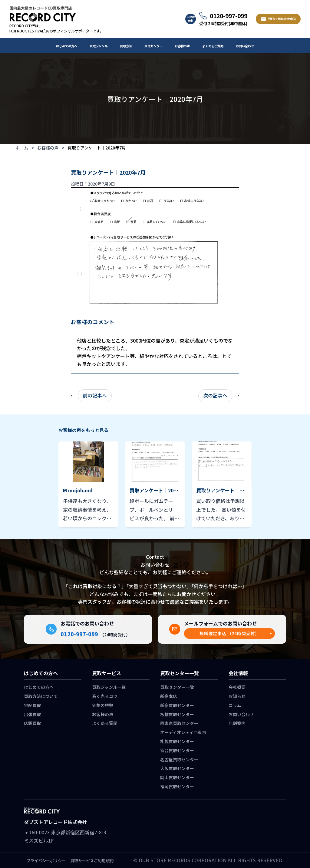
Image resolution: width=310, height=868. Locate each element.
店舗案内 (237, 723)
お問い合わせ (245, 46)
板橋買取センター (177, 714)
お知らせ (237, 696)
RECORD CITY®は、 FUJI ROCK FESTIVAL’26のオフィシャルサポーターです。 (56, 28)
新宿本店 (169, 696)
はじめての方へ (67, 46)
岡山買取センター (177, 777)
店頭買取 (32, 723)
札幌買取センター (177, 741)
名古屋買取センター (179, 759)
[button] (229, 633)
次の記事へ (215, 395)
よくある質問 (105, 723)
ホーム (22, 148)
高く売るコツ (105, 696)
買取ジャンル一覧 (109, 687)
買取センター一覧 (177, 687)
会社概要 (237, 687)
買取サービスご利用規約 (92, 861)
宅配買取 (32, 705)
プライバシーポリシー (46, 861)
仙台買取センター (177, 750)
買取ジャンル (99, 46)
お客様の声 (182, 46)
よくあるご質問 (213, 46)
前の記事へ (95, 395)
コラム (235, 705)
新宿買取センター (177, 705)
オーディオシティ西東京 (183, 732)
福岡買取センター (177, 786)
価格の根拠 (103, 705)
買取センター (153, 46)
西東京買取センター (179, 723)
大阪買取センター (177, 768)
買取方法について (41, 696)
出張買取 (32, 714)
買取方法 (126, 46)
